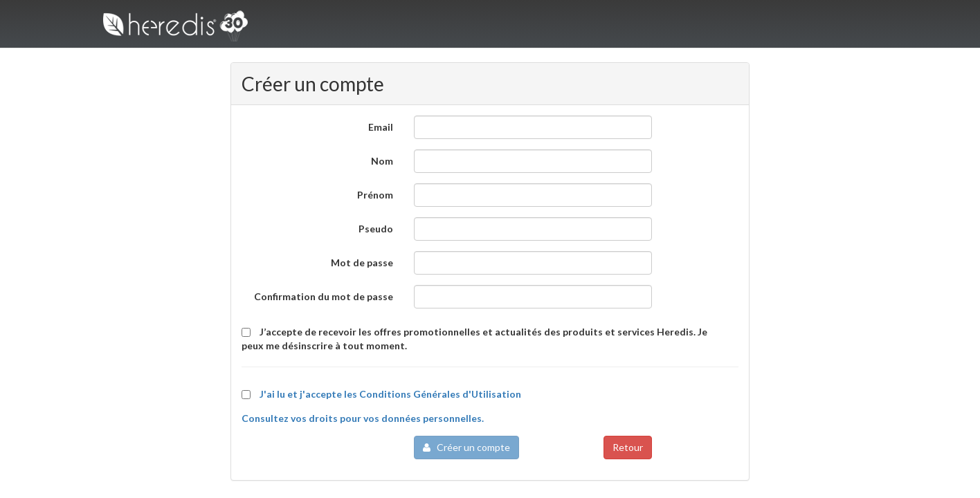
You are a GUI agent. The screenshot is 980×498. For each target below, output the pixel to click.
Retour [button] (628, 447)
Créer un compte (466, 447)
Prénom (375, 195)
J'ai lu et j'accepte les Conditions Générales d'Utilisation (390, 394)
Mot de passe (362, 262)
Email (381, 127)
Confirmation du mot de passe (324, 296)
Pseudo (376, 229)
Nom (382, 161)
